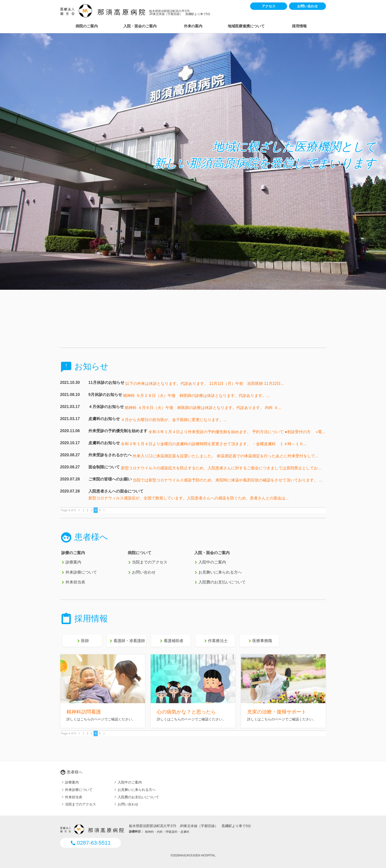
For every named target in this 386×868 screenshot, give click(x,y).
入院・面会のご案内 (140, 26)
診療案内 (73, 562)
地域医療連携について (246, 26)
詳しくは (73, 719)
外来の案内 (193, 26)
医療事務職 (259, 641)
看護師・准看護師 (127, 641)
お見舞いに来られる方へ (220, 572)
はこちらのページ (271, 719)
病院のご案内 (87, 26)
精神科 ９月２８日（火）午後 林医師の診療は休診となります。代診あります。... (196, 396)
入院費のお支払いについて (222, 582)
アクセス (269, 6)
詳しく (252, 719)
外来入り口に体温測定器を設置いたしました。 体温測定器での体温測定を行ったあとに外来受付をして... (225, 456)
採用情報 (299, 26)
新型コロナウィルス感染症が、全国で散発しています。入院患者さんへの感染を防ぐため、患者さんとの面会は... (188, 498)
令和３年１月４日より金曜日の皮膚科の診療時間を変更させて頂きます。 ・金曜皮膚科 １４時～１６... (214, 444)
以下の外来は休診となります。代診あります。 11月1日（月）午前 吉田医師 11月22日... (205, 383)
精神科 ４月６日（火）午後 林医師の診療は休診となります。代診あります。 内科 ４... (203, 408)
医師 (82, 641)
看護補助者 (171, 641)
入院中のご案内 (212, 562)
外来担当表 (75, 582)
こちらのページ (92, 719)
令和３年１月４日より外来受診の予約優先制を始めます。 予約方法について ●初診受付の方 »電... (237, 432)
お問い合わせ (307, 6)
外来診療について (81, 572)
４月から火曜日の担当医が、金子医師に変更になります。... (174, 420)
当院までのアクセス (150, 562)
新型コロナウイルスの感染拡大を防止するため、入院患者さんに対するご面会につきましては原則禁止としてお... (221, 468)
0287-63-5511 (90, 843)
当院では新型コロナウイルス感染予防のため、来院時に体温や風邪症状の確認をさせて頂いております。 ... (227, 480)
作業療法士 (215, 641)
